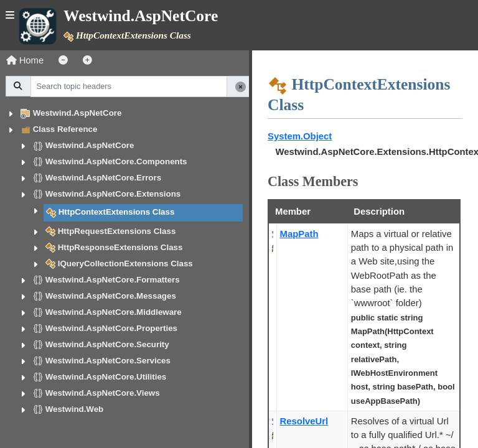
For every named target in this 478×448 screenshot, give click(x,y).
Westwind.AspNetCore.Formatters (113, 280)
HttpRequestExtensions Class (117, 231)
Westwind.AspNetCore (77, 113)
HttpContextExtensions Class (117, 212)
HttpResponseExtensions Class (120, 247)
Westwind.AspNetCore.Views (103, 393)
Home (25, 60)
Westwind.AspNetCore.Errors (103, 178)
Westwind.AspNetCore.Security (107, 344)
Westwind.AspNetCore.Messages (111, 296)
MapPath (299, 234)
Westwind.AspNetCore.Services (108, 361)
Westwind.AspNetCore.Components (116, 161)
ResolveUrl (304, 421)
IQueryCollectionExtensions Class (125, 264)
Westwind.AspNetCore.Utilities (106, 377)
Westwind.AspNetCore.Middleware (114, 312)
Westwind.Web (75, 409)
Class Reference (65, 129)
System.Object (300, 136)
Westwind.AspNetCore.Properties (111, 328)
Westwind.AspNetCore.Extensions (113, 194)
